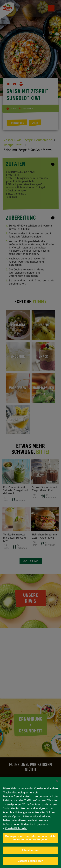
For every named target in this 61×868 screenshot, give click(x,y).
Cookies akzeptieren (30, 861)
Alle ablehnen (30, 850)
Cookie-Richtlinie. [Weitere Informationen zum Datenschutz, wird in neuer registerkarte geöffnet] (16, 828)
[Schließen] (57, 781)
